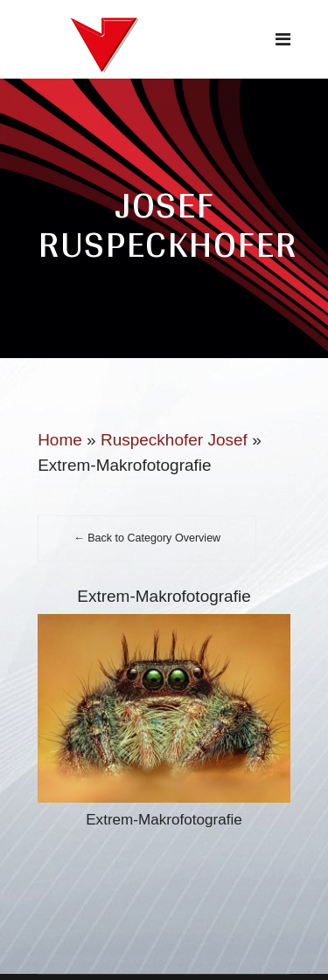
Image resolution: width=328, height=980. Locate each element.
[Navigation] (283, 39)
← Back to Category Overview (147, 538)
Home (60, 440)
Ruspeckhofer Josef (174, 440)
